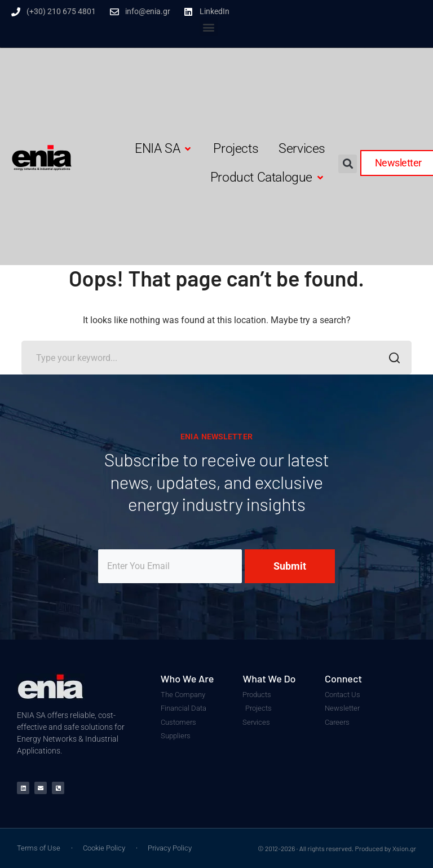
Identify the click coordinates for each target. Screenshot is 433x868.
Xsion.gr (404, 848)
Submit (290, 566)
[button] (209, 27)
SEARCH (392, 359)
